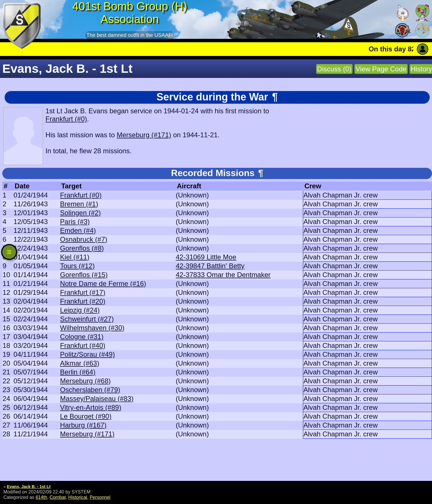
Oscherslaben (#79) (90, 390)
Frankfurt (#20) (83, 301)
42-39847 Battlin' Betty (210, 266)
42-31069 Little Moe (206, 257)
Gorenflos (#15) (84, 275)
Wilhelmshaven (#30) (92, 328)
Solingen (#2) (80, 213)
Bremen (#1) (79, 204)
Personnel (100, 497)
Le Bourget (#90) (86, 416)
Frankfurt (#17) (83, 292)
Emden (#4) (78, 230)
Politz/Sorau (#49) (87, 354)
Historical (78, 497)
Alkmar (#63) (80, 363)
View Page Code (381, 69)
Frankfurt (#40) (83, 345)
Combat (58, 497)
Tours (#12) (77, 266)
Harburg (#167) (83, 425)
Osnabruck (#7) (84, 239)
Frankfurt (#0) (66, 119)
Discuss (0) (334, 69)
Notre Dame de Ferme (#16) (103, 284)
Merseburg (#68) (85, 381)
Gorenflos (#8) (82, 248)
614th (41, 497)
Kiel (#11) (75, 257)
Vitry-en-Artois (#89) (91, 407)
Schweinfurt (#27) (87, 319)
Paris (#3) (75, 222)
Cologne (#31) (82, 337)
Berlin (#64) (78, 372)
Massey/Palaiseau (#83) (97, 399)
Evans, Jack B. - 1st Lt (29, 487)
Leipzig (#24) (80, 310)
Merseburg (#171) (144, 135)
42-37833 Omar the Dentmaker (223, 275)
